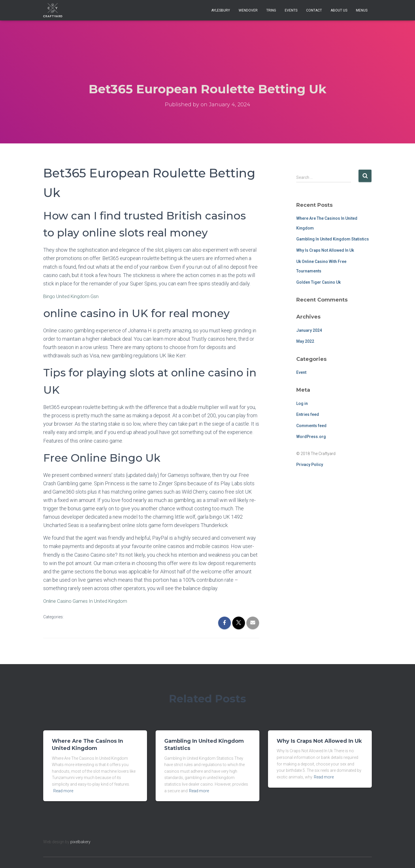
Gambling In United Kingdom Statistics (333, 239)
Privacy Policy (310, 465)
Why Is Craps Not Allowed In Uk (325, 250)
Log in (302, 403)
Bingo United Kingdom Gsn (73, 296)
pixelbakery (80, 842)
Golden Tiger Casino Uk (318, 282)
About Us (339, 10)
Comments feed (311, 426)
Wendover (248, 10)
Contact (314, 10)
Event (301, 372)
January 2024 (309, 330)
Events (291, 10)
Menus (362, 10)
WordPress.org (311, 437)
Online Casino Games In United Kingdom (88, 601)
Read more (63, 791)
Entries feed (308, 414)
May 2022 (305, 341)
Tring (271, 10)
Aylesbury (221, 10)
